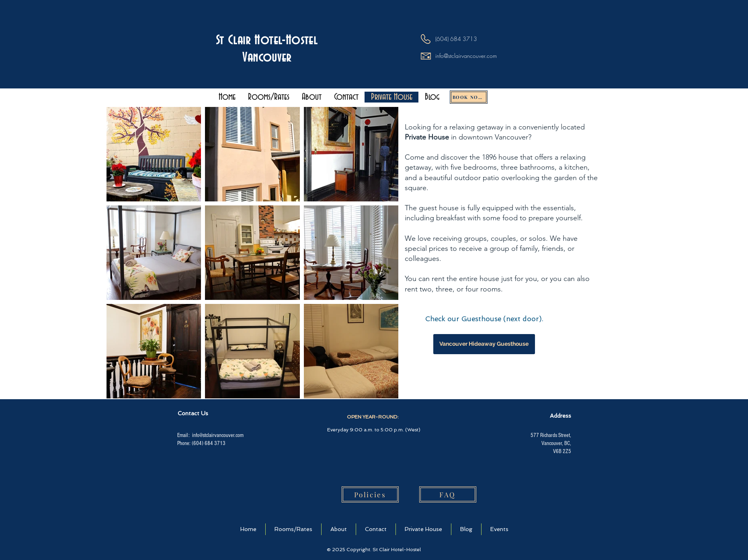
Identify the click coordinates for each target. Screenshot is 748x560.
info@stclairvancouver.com (466, 56)
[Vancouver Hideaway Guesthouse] (484, 344)
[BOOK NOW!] (469, 97)
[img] (273, 494)
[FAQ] (448, 494)
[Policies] (370, 494)
